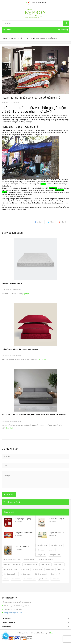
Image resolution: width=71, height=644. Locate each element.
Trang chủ (5, 38)
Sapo (52, 633)
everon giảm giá (29, 579)
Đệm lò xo (62, 569)
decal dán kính (46, 564)
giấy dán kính (43, 579)
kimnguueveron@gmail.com (13, 613)
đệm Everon (25, 569)
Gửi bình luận (9, 495)
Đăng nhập (42, 3)
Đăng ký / (35, 3)
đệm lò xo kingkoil (41, 574)
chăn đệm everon (57, 545)
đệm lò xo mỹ (55, 574)
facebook (39, 222)
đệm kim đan (37, 569)
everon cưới (16, 579)
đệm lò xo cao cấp (10, 574)
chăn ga (52, 550)
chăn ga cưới (41, 555)
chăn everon (41, 550)
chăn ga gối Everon (30, 564)
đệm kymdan (50, 569)
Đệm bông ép (59, 564)
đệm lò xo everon (25, 574)
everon (6, 579)
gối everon (55, 579)
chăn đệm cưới (42, 545)
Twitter (52, 222)
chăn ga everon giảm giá (12, 560)
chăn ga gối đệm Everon (12, 564)
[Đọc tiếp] (26, 294)
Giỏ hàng (64, 30)
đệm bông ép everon (10, 569)
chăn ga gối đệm (29, 560)
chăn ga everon (55, 555)
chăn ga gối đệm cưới (46, 560)
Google (64, 222)
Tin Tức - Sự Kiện (17, 38)
